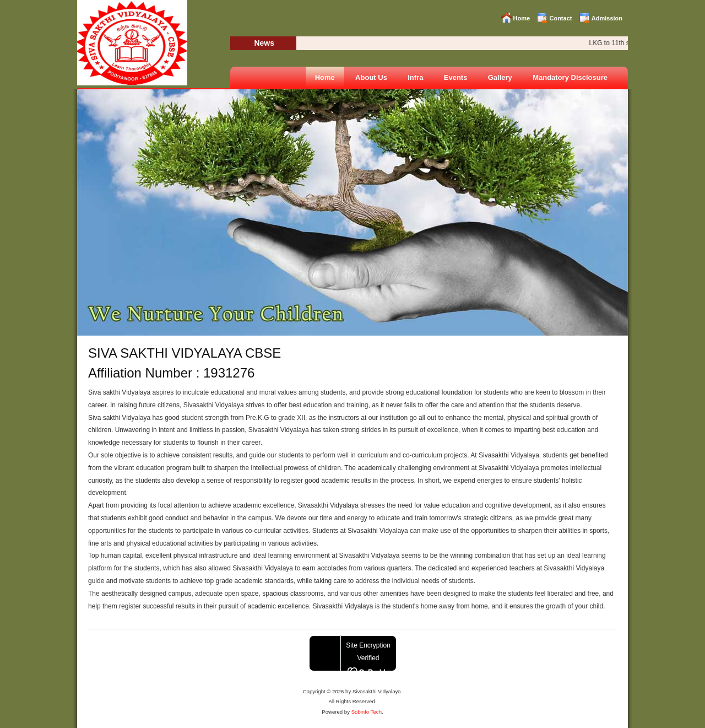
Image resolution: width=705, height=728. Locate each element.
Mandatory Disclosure (570, 77)
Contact (560, 18)
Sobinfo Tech (367, 712)
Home (522, 18)
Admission (607, 18)
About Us (371, 77)
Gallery (500, 77)
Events (456, 77)
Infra (415, 77)
